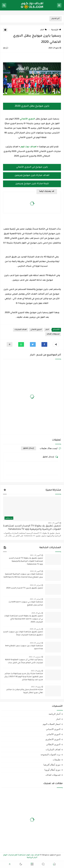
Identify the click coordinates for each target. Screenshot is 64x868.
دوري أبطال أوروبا (53, 770)
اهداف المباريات (21, 330)
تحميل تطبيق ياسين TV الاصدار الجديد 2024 (25, 588)
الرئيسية (56, 30)
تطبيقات (57, 760)
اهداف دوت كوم (28, 147)
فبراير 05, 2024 (35, 643)
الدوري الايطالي (53, 744)
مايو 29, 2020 (36, 613)
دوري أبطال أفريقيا (52, 765)
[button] (44, 344)
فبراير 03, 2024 (35, 585)
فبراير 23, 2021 (35, 599)
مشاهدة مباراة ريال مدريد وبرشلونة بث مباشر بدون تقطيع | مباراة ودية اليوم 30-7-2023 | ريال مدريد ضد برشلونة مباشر (24, 677)
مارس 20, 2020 (35, 629)
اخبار (44, 30)
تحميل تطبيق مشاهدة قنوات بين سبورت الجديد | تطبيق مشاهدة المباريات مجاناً (23, 633)
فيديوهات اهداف (53, 334)
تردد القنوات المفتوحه (51, 755)
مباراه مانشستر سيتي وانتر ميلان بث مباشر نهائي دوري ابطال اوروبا (25, 691)
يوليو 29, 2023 (36, 671)
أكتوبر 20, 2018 (35, 571)
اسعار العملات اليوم (52, 724)
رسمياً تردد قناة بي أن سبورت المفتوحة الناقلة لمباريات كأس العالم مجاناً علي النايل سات (24, 661)
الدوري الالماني (36, 330)
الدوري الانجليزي (53, 739)
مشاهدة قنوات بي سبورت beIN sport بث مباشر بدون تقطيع (26, 604)
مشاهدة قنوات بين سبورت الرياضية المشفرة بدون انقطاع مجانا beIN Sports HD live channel (23, 576)
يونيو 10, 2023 (36, 687)
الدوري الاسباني (53, 729)
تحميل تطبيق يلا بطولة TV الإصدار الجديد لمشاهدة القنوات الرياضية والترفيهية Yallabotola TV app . (32, 528)
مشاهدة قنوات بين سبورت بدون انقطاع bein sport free (24, 647)
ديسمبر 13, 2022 (35, 657)
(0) (6, 48)
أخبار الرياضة (55, 714)
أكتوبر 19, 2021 (53, 523)
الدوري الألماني (27, 119)
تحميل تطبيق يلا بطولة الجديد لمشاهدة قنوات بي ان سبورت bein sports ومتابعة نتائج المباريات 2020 (24, 619)
